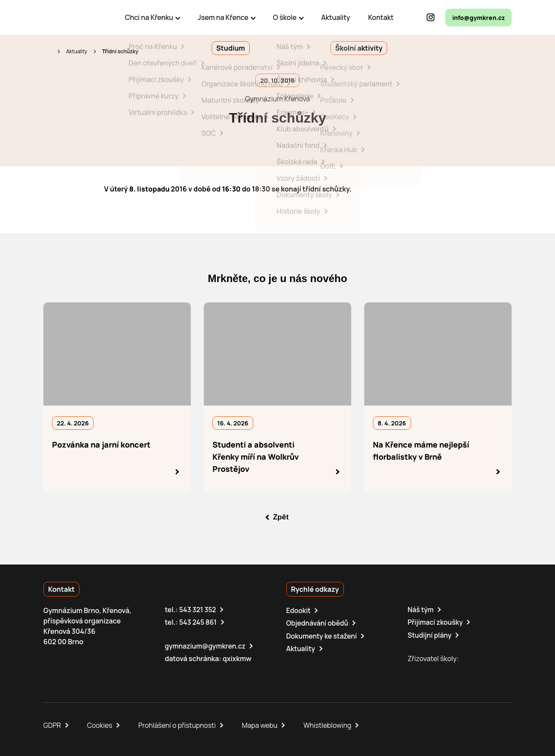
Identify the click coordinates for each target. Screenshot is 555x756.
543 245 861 (198, 622)
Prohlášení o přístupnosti (180, 725)
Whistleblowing (332, 725)
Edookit (299, 610)
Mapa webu (263, 725)
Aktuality (77, 51)
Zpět (281, 517)
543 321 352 (198, 610)
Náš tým (421, 610)
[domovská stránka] (81, 17)
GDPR (52, 725)
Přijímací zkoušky (436, 622)
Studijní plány (430, 635)
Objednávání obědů (318, 623)
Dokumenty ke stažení (322, 636)
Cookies (101, 725)
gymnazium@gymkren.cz (206, 646)
